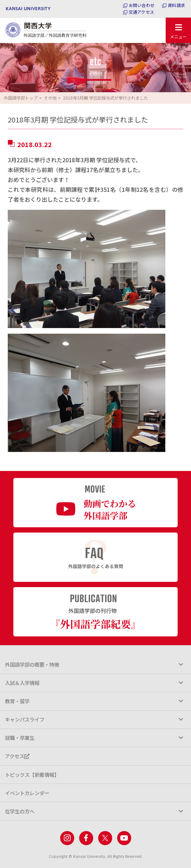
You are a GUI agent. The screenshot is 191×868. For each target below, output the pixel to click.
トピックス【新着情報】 (32, 775)
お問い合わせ (142, 5)
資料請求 (176, 5)
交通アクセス (141, 12)
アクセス (17, 756)
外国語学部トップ (21, 98)
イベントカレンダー (27, 793)
